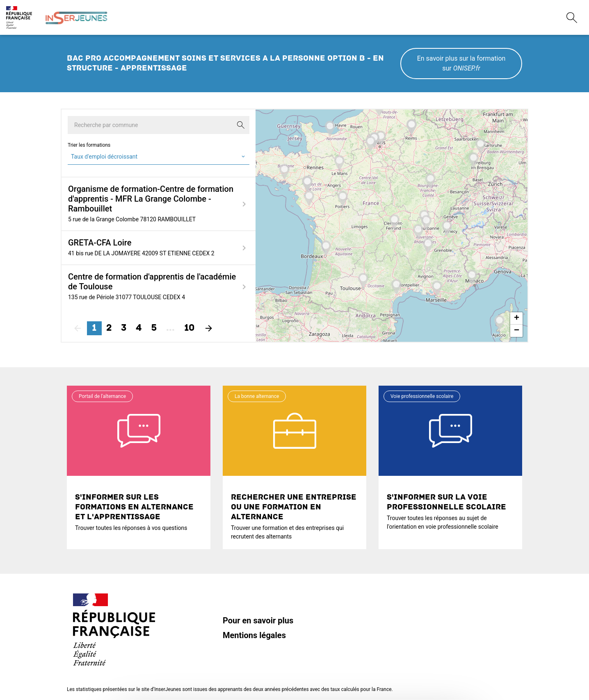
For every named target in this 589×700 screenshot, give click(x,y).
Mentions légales (254, 635)
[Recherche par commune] (159, 125)
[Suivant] (209, 328)
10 (189, 328)
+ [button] (517, 318)
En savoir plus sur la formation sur (461, 63)
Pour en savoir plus (258, 620)
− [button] (517, 331)
